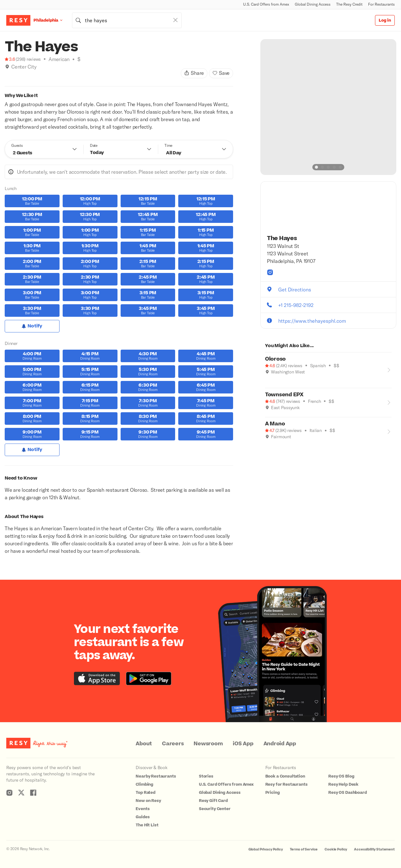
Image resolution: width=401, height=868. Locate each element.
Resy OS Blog (341, 776)
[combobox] (127, 20)
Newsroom (208, 744)
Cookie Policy (336, 849)
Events (143, 809)
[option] (328, 107)
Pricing (273, 793)
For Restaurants (381, 4)
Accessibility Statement (374, 849)
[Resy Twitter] (21, 793)
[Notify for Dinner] (32, 450)
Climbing (144, 784)
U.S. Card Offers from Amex (266, 4)
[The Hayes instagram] (270, 272)
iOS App (243, 744)
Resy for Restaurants (286, 784)
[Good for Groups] (14, 74)
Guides (143, 817)
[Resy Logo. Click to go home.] (18, 20)
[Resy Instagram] (9, 793)
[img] (7, 67)
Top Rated (146, 793)
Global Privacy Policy (266, 849)
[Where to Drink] (7, 74)
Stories (206, 776)
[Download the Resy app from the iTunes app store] (97, 678)
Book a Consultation (285, 776)
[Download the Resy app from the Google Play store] (149, 678)
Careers (173, 744)
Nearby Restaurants (156, 776)
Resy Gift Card (213, 801)
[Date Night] (281, 381)
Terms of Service (304, 849)
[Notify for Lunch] (32, 326)
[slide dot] (316, 167)
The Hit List (147, 825)
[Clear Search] (175, 20)
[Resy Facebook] (33, 793)
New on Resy (148, 801)
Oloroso (275, 359)
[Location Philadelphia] (53, 20)
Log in (385, 20)
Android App (280, 744)
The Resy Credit (349, 4)
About (144, 744)
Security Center (215, 809)
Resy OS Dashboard (347, 793)
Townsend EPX (284, 395)
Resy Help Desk (343, 784)
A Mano (275, 424)
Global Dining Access (313, 4)
